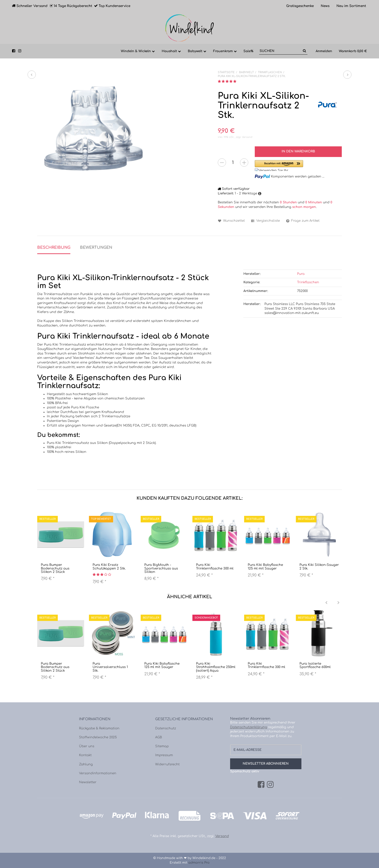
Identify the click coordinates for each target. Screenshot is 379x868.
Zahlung (86, 764)
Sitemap (162, 746)
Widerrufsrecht (167, 764)
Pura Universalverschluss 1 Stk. (110, 667)
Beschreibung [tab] (54, 248)
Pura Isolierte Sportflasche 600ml (315, 665)
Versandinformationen (98, 773)
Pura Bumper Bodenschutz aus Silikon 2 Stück (55, 568)
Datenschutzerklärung (249, 727)
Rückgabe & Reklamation (99, 728)
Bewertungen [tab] (96, 248)
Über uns (87, 746)
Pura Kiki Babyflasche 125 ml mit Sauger (265, 567)
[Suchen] (280, 51)
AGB (159, 737)
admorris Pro (199, 863)
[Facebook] (261, 785)
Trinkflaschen (308, 282)
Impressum (164, 755)
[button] (279, 166)
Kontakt (85, 755)
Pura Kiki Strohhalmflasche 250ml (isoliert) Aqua (216, 667)
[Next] (338, 603)
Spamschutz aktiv (245, 771)
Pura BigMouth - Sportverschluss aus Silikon (161, 568)
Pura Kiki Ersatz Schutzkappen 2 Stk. (109, 567)
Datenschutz (166, 728)
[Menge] (233, 163)
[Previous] (326, 603)
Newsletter (88, 782)
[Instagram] (270, 785)
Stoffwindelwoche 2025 (98, 737)
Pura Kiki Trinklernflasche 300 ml (215, 567)
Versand (247, 137)
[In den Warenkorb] (298, 152)
